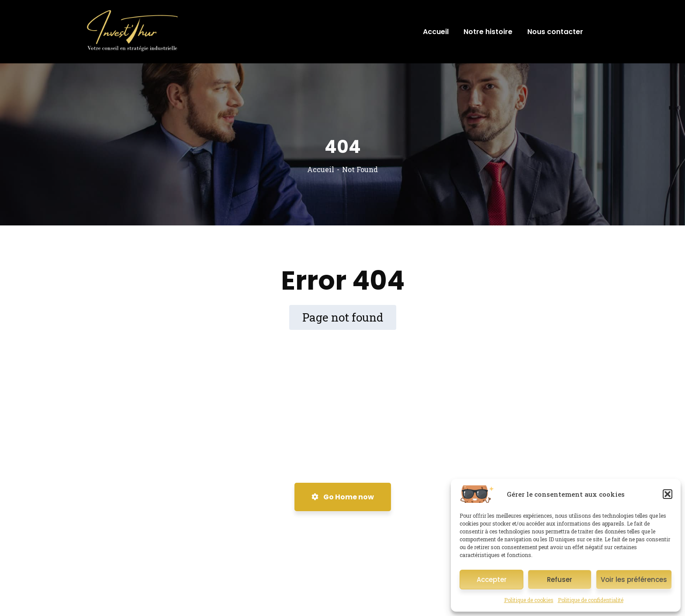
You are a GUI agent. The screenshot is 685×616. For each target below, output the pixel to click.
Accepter (492, 580)
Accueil (321, 169)
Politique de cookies (529, 600)
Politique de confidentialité (591, 600)
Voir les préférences (634, 580)
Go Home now (343, 497)
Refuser (560, 580)
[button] (668, 494)
